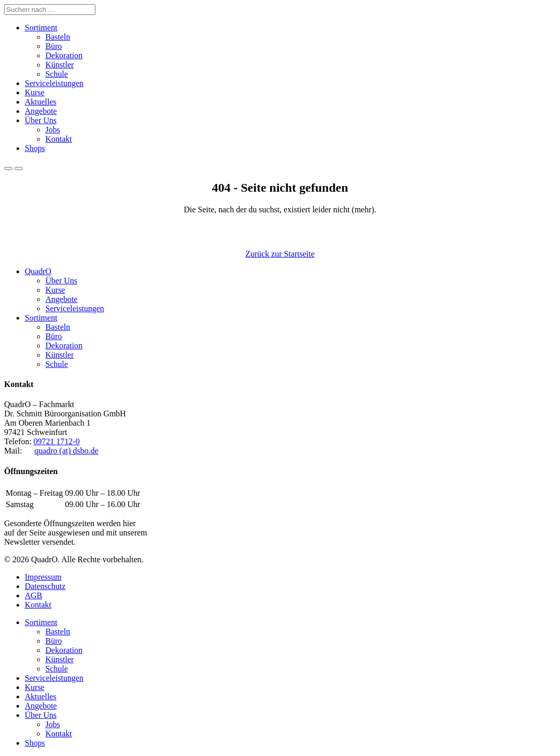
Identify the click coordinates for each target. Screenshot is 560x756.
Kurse (35, 93)
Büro (54, 46)
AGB (34, 595)
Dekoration (64, 55)
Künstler (60, 65)
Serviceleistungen (54, 83)
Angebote (41, 111)
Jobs (53, 130)
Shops (35, 148)
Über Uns (41, 120)
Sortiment (41, 28)
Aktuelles (40, 102)
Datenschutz (45, 586)
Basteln (58, 37)
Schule (57, 74)
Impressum (43, 577)
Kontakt (59, 139)
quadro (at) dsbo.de (67, 451)
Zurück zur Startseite (280, 254)
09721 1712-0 (56, 441)
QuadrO (38, 271)
